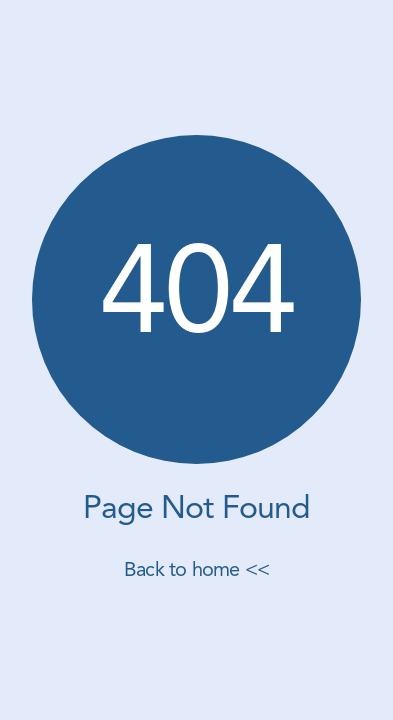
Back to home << (196, 571)
